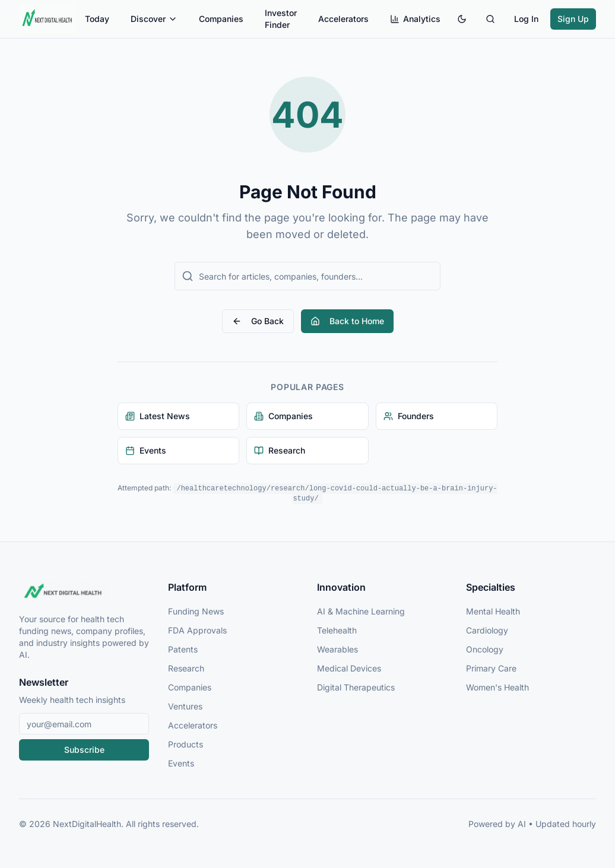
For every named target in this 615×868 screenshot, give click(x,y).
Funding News (196, 611)
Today (97, 19)
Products (186, 744)
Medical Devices (349, 668)
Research (186, 668)
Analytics (415, 19)
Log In (526, 19)
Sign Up (573, 19)
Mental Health (493, 611)
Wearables (337, 649)
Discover (154, 19)
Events (181, 763)
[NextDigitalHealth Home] (84, 592)
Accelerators (343, 19)
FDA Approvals (197, 630)
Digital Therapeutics (356, 687)
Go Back (258, 321)
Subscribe (84, 750)
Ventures (185, 706)
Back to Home (347, 321)
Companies (221, 19)
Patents (183, 649)
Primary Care (491, 668)
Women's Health (497, 687)
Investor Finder (281, 19)
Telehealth (337, 630)
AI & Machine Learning (361, 611)
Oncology (485, 649)
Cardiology (487, 630)
